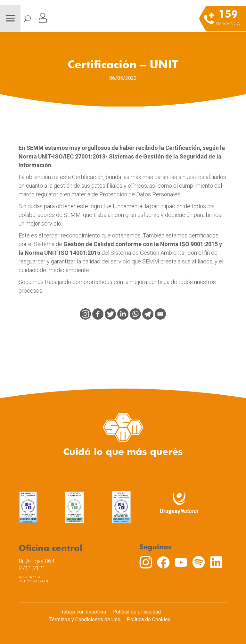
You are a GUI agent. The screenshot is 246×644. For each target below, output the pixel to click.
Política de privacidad (137, 612)
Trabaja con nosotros (83, 612)
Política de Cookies (149, 619)
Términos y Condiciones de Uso (85, 619)
